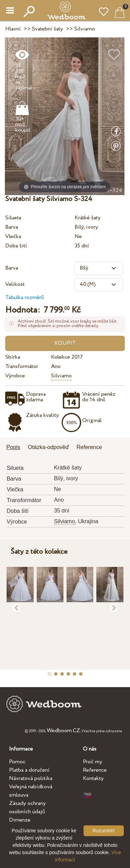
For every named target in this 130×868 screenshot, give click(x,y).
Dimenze (20, 820)
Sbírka (13, 357)
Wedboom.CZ (63, 731)
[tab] (16, 448)
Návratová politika (31, 778)
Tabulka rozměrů (25, 297)
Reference (95, 770)
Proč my (93, 762)
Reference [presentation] (89, 447)
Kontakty (93, 778)
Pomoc (17, 762)
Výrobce (15, 376)
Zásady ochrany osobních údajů (27, 808)
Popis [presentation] (13, 447)
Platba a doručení (29, 770)
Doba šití (16, 246)
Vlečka (13, 236)
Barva (12, 227)
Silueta (13, 218)
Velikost (15, 284)
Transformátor (22, 366)
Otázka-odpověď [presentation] (48, 447)
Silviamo (61, 376)
